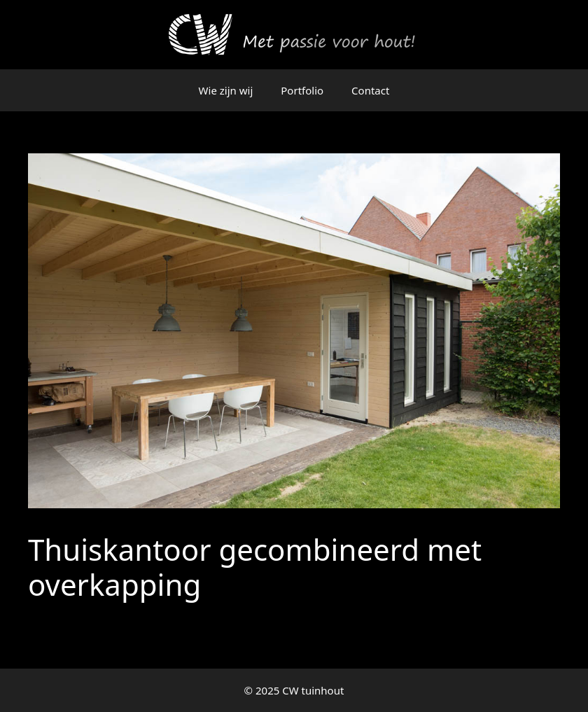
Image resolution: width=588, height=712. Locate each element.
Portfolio (302, 90)
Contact (370, 90)
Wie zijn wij (226, 90)
